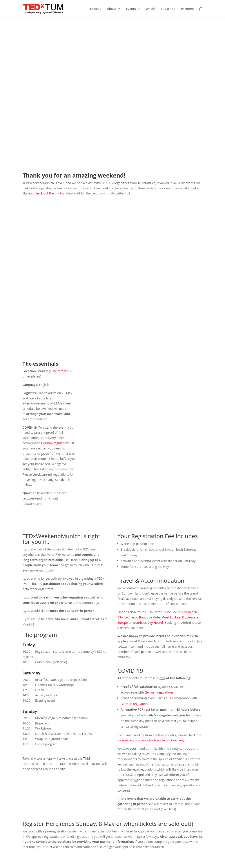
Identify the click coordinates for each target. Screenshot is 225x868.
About (112, 9)
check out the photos (50, 193)
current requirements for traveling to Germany (151, 740)
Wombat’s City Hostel (148, 623)
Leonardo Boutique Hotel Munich (148, 617)
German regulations (55, 443)
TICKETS (95, 9)
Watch (151, 9)
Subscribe (168, 9)
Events (131, 9)
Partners (187, 9)
